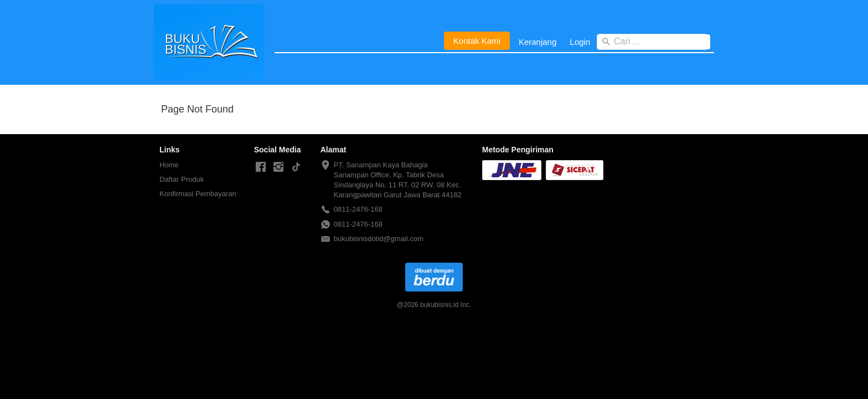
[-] (261, 167)
